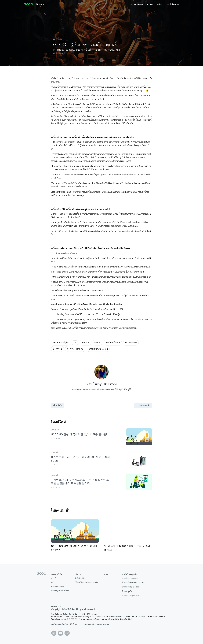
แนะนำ (54, 578)
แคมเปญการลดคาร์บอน (60, 590)
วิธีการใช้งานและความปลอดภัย (87, 582)
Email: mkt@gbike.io (130, 587)
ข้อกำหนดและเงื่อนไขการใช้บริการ (64, 624)
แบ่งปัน (58, 405)
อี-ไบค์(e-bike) (81, 578)
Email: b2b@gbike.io (130, 595)
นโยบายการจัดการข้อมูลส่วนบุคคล (96, 624)
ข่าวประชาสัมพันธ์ (58, 586)
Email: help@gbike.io (131, 578)
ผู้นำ (53, 582)
